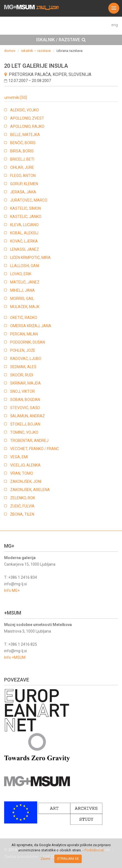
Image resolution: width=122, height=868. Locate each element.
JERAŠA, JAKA (23, 192)
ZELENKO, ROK (23, 498)
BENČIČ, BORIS (23, 143)
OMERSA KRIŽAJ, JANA (31, 326)
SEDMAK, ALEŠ (23, 367)
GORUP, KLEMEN (24, 184)
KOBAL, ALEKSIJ (24, 233)
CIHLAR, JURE (22, 167)
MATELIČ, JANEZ (25, 282)
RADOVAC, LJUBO (26, 359)
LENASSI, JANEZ (25, 249)
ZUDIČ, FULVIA (22, 506)
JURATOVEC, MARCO (29, 200)
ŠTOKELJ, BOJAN (25, 424)
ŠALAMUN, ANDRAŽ (27, 416)
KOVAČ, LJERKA (24, 241)
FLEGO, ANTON (23, 176)
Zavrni (45, 859)
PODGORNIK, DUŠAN (28, 342)
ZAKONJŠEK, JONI (26, 482)
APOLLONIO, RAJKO (27, 126)
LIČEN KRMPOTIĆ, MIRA (30, 258)
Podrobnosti (94, 850)
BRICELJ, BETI (22, 159)
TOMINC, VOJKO (24, 432)
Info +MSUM (15, 657)
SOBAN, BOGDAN (25, 400)
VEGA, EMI (19, 457)
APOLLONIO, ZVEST (27, 118)
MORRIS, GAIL (22, 299)
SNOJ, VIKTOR (22, 391)
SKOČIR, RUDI (22, 375)
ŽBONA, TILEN (22, 514)
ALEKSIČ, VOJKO (25, 110)
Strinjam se (68, 859)
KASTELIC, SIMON (25, 208)
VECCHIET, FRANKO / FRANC (35, 449)
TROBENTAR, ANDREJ (29, 441)
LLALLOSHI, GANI (25, 266)
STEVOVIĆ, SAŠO (25, 408)
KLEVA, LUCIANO (24, 225)
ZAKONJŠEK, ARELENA (30, 490)
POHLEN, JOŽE (23, 350)
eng (115, 25)
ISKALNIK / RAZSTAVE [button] (61, 40)
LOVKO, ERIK (21, 274)
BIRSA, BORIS (22, 151)
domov (10, 51)
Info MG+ (12, 591)
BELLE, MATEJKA (25, 135)
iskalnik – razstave (36, 51)
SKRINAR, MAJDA (25, 383)
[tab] (61, 40)
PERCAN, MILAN (24, 334)
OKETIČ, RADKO (24, 318)
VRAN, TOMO (22, 473)
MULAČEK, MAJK (25, 307)
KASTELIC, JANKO (26, 217)
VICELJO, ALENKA (25, 465)
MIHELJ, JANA (22, 290)
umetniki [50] (16, 98)
